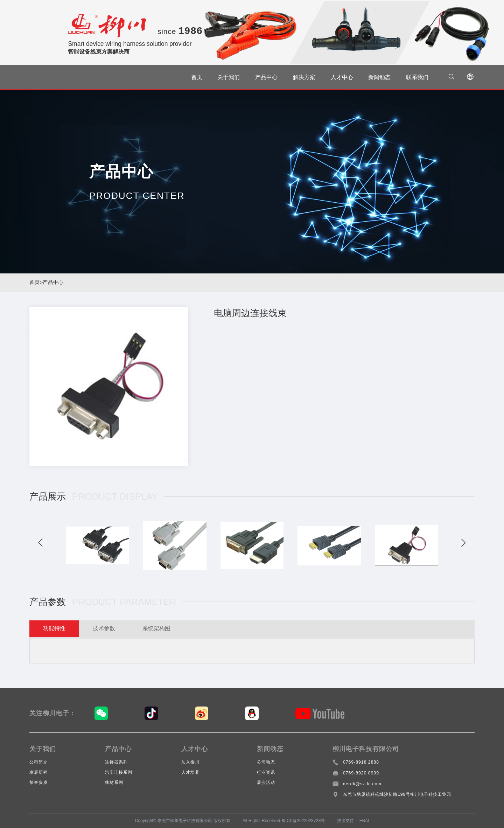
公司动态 (266, 762)
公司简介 (38, 762)
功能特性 (57, 629)
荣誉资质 (38, 782)
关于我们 (225, 77)
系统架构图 (172, 629)
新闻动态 (376, 77)
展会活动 (266, 782)
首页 (194, 77)
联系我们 (414, 77)
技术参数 (113, 629)
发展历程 (38, 772)
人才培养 (190, 772)
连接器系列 (116, 762)
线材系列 (114, 782)
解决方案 (301, 77)
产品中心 (263, 77)
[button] (42, 543)
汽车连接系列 (119, 772)
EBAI (364, 821)
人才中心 (339, 77)
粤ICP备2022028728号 (303, 821)
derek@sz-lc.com (362, 784)
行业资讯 (266, 772)
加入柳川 (190, 762)
